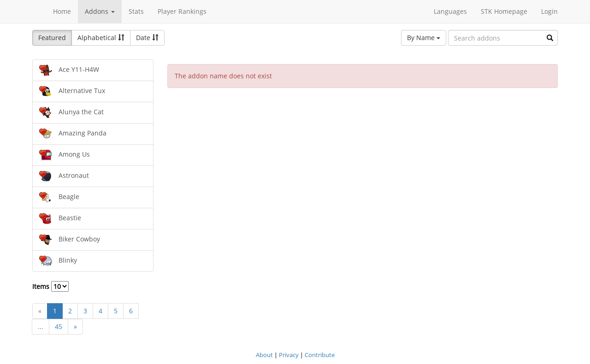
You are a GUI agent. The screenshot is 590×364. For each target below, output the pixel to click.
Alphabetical (101, 38)
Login (549, 11)
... (41, 326)
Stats (136, 11)
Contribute (320, 355)
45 (59, 326)
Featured (52, 38)
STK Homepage (504, 11)
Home (62, 11)
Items (50, 286)
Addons (100, 11)
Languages (450, 11)
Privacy (289, 355)
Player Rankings (182, 11)
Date (147, 38)
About (264, 355)
